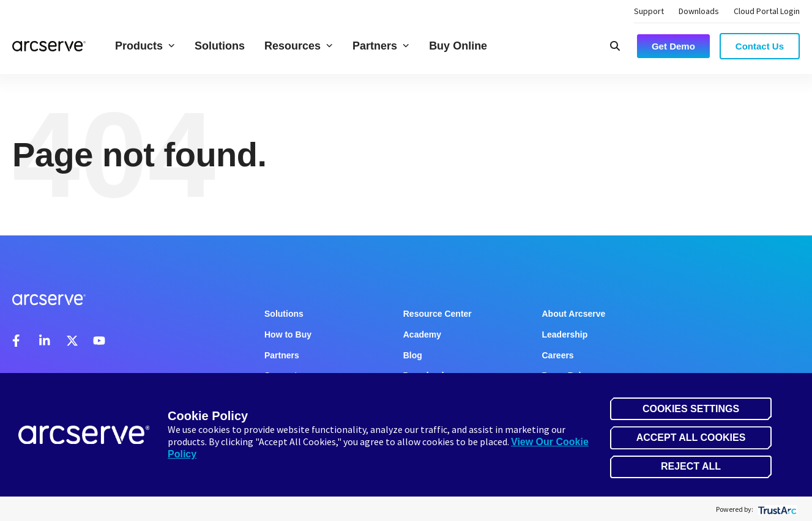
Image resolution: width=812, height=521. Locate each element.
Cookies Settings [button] (691, 409)
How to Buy (288, 334)
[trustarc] (776, 509)
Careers (558, 355)
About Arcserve (574, 314)
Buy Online (458, 46)
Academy (422, 334)
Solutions (220, 46)
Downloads (699, 11)
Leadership (565, 334)
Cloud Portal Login (767, 11)
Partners (381, 46)
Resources (299, 46)
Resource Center (438, 314)
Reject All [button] (691, 466)
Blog (413, 355)
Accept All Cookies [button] (691, 438)
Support (649, 11)
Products (145, 46)
